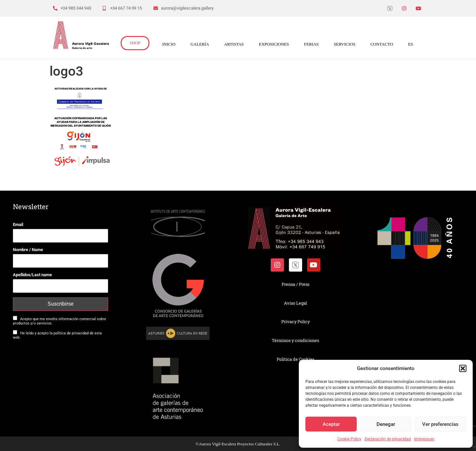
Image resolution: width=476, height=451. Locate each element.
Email (18, 225)
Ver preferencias (440, 424)
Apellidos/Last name (32, 275)
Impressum (424, 439)
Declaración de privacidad (388, 439)
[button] (463, 368)
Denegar (386, 424)
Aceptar (331, 424)
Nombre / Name (28, 250)
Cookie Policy (349, 439)
